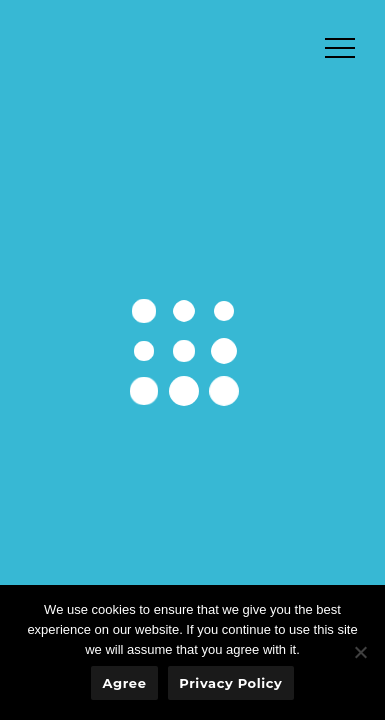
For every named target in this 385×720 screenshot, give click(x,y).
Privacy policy (230, 683)
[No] (360, 652)
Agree (125, 683)
